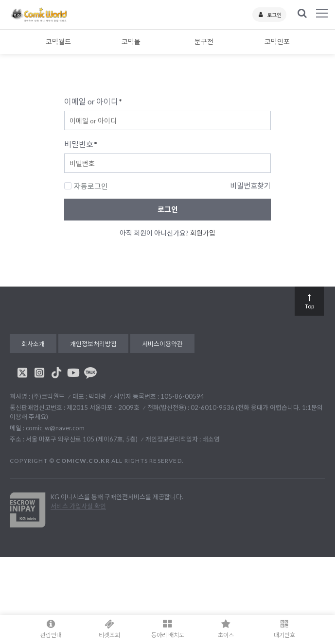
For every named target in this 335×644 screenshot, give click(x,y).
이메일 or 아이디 (93, 101)
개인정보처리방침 (93, 344)
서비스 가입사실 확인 (78, 506)
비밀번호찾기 (250, 186)
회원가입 (203, 233)
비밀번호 (81, 144)
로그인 (269, 15)
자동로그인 (86, 186)
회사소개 (33, 344)
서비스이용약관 (162, 344)
